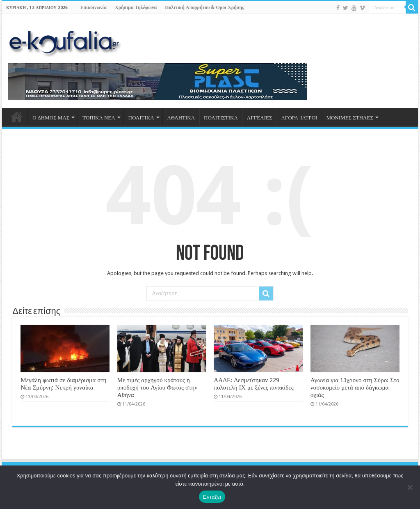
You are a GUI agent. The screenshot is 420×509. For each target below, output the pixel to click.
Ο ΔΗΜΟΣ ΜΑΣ (51, 118)
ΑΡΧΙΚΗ (17, 117)
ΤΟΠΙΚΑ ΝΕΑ (99, 118)
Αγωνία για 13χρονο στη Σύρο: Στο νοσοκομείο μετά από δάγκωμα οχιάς (355, 387)
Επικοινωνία (94, 7)
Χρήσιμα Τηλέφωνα (136, 7)
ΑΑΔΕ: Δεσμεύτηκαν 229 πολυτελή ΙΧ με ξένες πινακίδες (254, 384)
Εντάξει (212, 497)
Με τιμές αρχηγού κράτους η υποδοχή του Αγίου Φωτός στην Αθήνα (157, 387)
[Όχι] (410, 487)
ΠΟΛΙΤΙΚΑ (141, 118)
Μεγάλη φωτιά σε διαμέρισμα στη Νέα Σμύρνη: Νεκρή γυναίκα (63, 384)
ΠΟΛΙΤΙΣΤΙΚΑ (221, 118)
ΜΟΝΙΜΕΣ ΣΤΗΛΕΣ (350, 118)
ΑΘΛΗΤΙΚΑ (181, 118)
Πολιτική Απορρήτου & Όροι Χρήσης (204, 7)
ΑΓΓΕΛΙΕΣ (260, 118)
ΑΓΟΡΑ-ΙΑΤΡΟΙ (299, 118)
